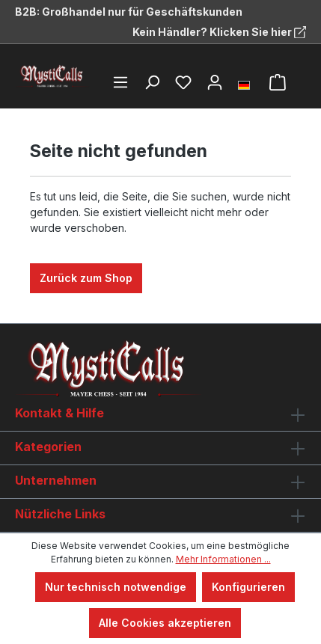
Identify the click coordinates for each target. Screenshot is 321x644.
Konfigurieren (248, 587)
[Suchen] (152, 82)
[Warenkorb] (278, 82)
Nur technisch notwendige (116, 587)
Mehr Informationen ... (223, 559)
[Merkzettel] (183, 82)
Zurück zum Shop (86, 278)
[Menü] (120, 82)
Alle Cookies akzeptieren (165, 623)
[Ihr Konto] (215, 82)
